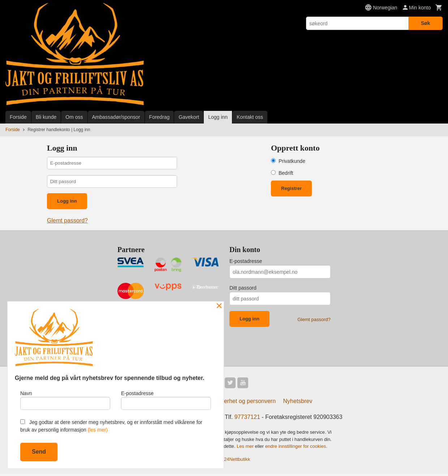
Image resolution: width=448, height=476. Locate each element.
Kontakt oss (250, 117)
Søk (426, 23)
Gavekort (189, 117)
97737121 (247, 419)
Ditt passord (243, 290)
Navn (65, 399)
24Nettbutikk (237, 461)
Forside (18, 117)
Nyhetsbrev (298, 404)
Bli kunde (46, 117)
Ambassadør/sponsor (116, 117)
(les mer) (98, 430)
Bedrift (286, 173)
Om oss (74, 117)
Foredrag (160, 117)
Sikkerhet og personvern (244, 404)
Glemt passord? (67, 222)
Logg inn (218, 117)
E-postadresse (246, 263)
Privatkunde (292, 161)
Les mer (246, 449)
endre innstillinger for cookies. (296, 449)
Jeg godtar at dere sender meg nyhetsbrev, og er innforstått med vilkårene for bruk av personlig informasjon (111, 426)
